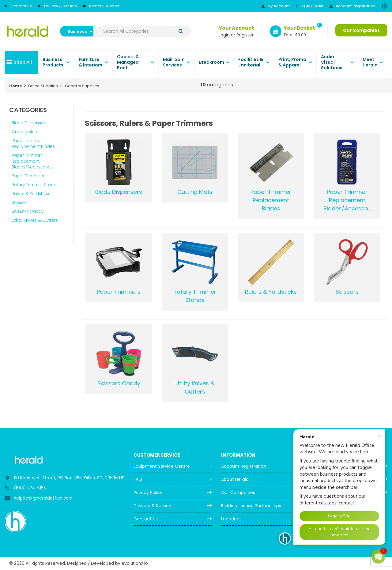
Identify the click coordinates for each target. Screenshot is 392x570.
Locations (231, 519)
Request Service (326, 479)
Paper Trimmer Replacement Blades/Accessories (32, 161)
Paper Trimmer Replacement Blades (33, 144)
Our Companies (361, 30)
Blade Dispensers (30, 123)
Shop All (23, 62)
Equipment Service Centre (162, 466)
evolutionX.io (135, 563)
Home (16, 86)
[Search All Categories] (142, 31)
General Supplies (82, 86)
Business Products (53, 62)
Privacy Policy (148, 493)
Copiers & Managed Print (128, 62)
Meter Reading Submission (337, 466)
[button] (379, 557)
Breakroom (212, 62)
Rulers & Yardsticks (31, 194)
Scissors (20, 203)
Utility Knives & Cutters (35, 220)
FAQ (138, 479)
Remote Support (101, 6)
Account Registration (352, 6)
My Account (276, 6)
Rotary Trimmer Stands (35, 185)
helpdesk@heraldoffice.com (43, 498)
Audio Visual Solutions (332, 62)
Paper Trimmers (28, 176)
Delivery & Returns (57, 6)
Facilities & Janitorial (251, 62)
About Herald (235, 479)
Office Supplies (43, 86)
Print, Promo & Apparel (292, 62)
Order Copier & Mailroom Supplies (345, 493)
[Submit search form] (181, 31)
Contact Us (18, 6)
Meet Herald (370, 62)
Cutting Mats (25, 132)
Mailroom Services (174, 62)
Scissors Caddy (28, 211)
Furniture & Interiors (90, 62)
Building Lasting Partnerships (251, 506)
